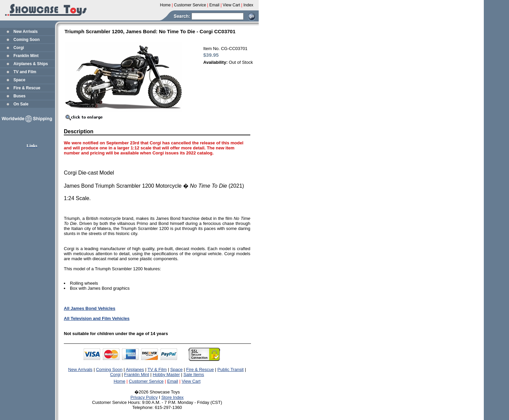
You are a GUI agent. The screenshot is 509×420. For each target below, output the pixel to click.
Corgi (19, 48)
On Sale (21, 104)
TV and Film (25, 72)
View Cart (191, 381)
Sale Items (194, 375)
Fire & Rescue (27, 88)
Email (173, 381)
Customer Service (146, 381)
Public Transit (230, 369)
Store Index (173, 397)
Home (119, 381)
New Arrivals (26, 32)
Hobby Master (166, 375)
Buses (19, 96)
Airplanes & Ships (31, 64)
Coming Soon (27, 40)
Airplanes (135, 369)
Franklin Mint (26, 56)
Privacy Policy (144, 397)
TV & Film (157, 369)
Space (19, 80)
